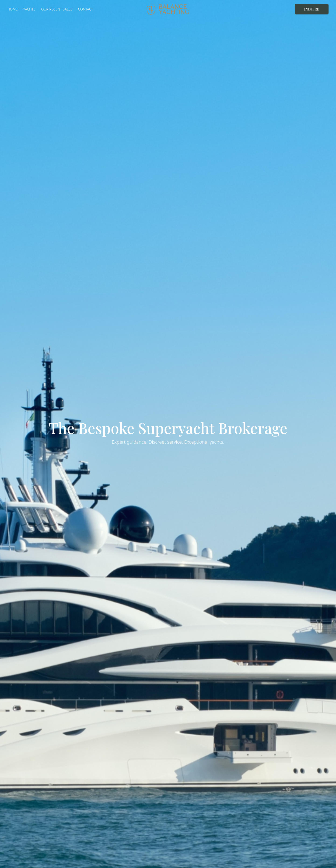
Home (13, 9)
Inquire (312, 9)
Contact (86, 9)
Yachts (29, 9)
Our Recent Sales (57, 9)
